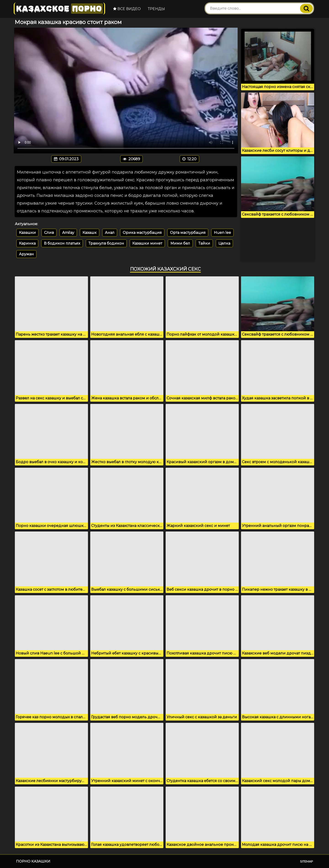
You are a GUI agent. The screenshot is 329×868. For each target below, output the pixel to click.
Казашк (90, 233)
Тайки (204, 243)
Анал (110, 233)
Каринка (27, 243)
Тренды (156, 9)
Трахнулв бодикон (106, 243)
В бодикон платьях (62, 243)
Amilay (68, 233)
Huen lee (222, 233)
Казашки (27, 233)
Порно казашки (33, 861)
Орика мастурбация (142, 233)
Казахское (59, 9)
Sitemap (306, 861)
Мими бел (180, 243)
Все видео (127, 9)
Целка (224, 243)
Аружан (26, 254)
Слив (49, 233)
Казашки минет (147, 243)
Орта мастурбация (188, 233)
